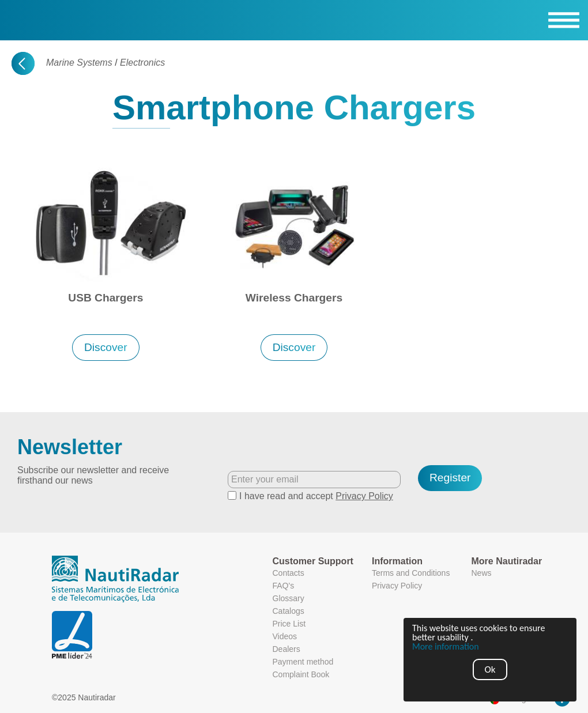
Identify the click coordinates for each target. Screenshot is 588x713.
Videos (285, 636)
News (482, 573)
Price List (289, 624)
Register (450, 478)
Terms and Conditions (411, 573)
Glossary (289, 598)
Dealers (287, 649)
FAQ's (284, 586)
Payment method (303, 662)
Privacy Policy (364, 496)
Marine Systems (79, 63)
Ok (490, 669)
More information (446, 647)
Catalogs (289, 611)
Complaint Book (301, 674)
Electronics (142, 63)
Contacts (289, 573)
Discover (106, 347)
